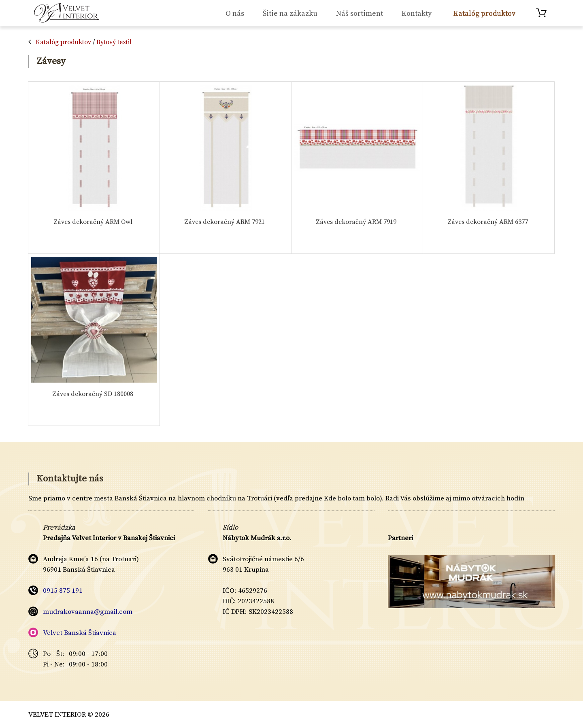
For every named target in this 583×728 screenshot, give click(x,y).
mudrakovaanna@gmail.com (88, 612)
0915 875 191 (63, 591)
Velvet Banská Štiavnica (80, 633)
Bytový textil (114, 42)
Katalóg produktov (63, 42)
